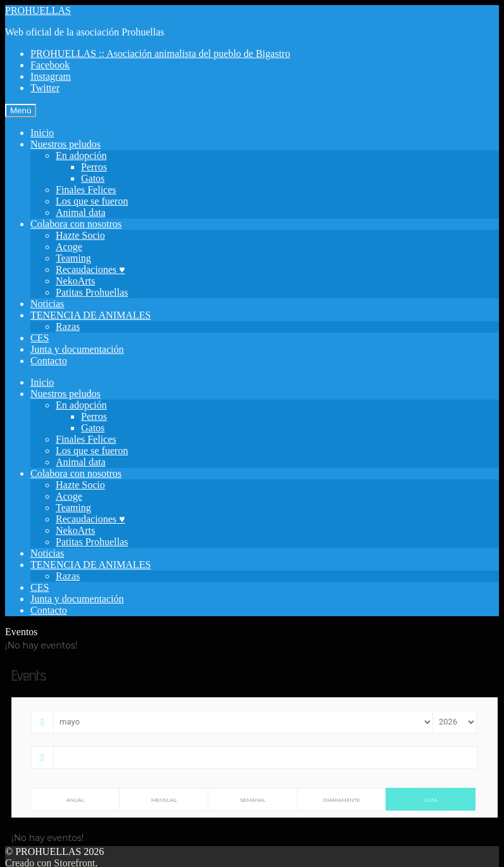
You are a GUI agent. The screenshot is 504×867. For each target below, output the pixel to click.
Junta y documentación (77, 349)
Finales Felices (86, 190)
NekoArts (75, 281)
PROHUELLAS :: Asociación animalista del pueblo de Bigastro (160, 54)
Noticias (47, 304)
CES (40, 338)
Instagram (51, 76)
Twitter (45, 88)
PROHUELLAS (38, 10)
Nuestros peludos (66, 144)
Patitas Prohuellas (92, 292)
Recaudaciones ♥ (90, 269)
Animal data (81, 212)
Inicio (42, 133)
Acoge (69, 247)
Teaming (73, 258)
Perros (94, 167)
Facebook (50, 65)
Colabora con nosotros (76, 224)
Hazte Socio (80, 235)
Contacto (49, 361)
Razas (68, 326)
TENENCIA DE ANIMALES (91, 315)
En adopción (81, 155)
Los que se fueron (92, 201)
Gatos (93, 178)
